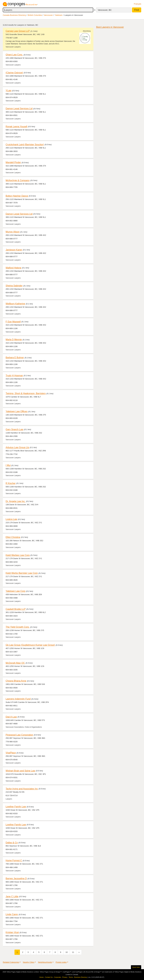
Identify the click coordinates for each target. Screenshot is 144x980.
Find (137, 10)
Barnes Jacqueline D (16, 878)
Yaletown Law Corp (15, 591)
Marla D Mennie (14, 339)
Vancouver (48, 15)
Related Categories (11, 962)
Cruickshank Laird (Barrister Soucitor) (25, 144)
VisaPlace (11, 753)
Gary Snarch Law (14, 429)
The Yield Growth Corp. (18, 627)
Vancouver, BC (105, 10)
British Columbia (35, 15)
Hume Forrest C (14, 860)
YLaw (9, 90)
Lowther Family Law (16, 807)
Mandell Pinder (13, 162)
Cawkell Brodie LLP (16, 609)
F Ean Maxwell (13, 322)
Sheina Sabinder (14, 286)
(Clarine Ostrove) (14, 73)
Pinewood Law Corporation (19, 735)
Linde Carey (12, 914)
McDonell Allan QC (15, 663)
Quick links (136, 967)
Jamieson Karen (14, 250)
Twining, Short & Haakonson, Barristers (26, 393)
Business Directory (81, 977)
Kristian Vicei (12, 932)
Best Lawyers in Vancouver (110, 27)
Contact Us (49, 977)
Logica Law (11, 519)
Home (42, 977)
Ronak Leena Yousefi (16, 126)
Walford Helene (13, 268)
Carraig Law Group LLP (18, 31)
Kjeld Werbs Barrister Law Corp (22, 573)
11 (73, 952)
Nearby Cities (29, 962)
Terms (71, 977)
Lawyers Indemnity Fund (18, 699)
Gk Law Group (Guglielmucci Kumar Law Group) (30, 645)
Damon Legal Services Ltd (19, 108)
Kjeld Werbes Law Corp (18, 555)
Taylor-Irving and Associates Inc (22, 789)
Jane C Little (12, 896)
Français (138, 4)
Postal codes (61, 962)
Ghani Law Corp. (14, 55)
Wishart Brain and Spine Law (20, 771)
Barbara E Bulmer (15, 357)
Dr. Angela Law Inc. (16, 501)
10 (67, 952)
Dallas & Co (12, 843)
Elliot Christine (13, 537)
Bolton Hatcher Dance (17, 196)
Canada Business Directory (14, 15)
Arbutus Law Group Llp (17, 447)
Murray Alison (13, 232)
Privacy (65, 977)
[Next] (79, 952)
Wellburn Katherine (15, 304)
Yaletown (59, 15)
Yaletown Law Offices (17, 411)
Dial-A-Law (11, 717)
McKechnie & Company (18, 180)
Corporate (57, 977)
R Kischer (11, 483)
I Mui (8, 465)
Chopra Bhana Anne (16, 681)
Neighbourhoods (45, 962)
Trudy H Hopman (14, 375)
